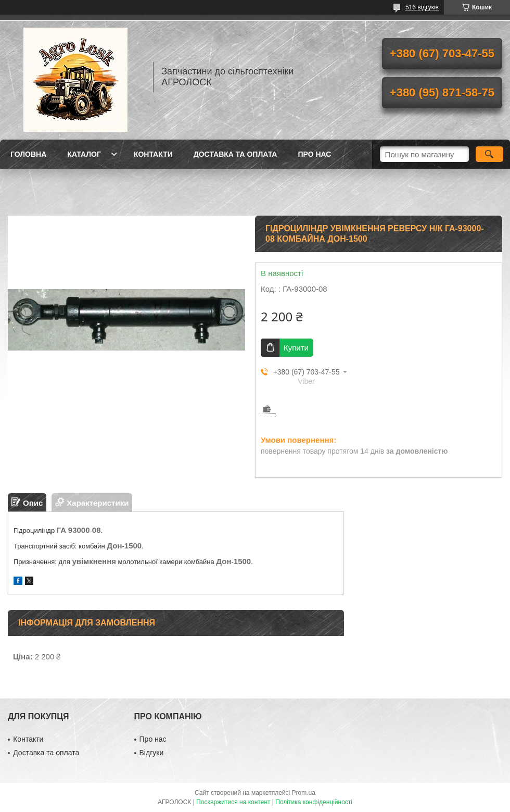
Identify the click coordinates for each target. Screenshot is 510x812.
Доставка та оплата (235, 154)
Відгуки (152, 753)
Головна (28, 154)
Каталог (84, 154)
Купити (296, 348)
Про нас (314, 154)
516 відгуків (422, 7)
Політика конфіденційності (314, 802)
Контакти (153, 154)
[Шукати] (489, 154)
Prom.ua (304, 793)
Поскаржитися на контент (233, 802)
